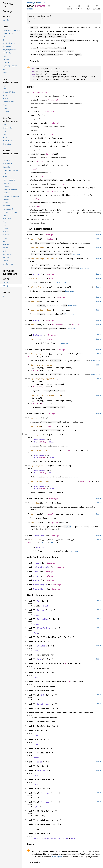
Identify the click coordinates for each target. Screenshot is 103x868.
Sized (45, 606)
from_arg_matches (40, 354)
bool (52, 134)
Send (36, 572)
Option (52, 100)
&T (66, 663)
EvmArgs (49, 235)
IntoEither (43, 704)
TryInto (45, 802)
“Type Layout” (57, 857)
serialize (36, 540)
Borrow (41, 610)
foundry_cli (32, 3)
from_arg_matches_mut (42, 365)
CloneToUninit (45, 628)
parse (34, 418)
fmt (33, 325)
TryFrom (45, 793)
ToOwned (41, 770)
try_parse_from (39, 450)
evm (43, 3)
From (39, 659)
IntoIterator (39, 440)
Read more (77, 254)
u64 (58, 100)
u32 (52, 111)
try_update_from (39, 481)
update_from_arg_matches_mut (46, 395)
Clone (36, 274)
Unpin (36, 580)
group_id (36, 239)
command (35, 302)
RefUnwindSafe (41, 567)
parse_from (37, 435)
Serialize (39, 536)
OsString (42, 442)
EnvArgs (37, 199)
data (33, 514)
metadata (36, 503)
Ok (42, 542)
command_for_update (41, 310)
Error (54, 542)
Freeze (37, 563)
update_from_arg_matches (44, 379)
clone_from (37, 287)
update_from (37, 466)
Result (76, 325)
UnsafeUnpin (40, 585)
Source (30, 9)
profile (35, 522)
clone (34, 278)
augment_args (38, 247)
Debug (36, 320)
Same (39, 762)
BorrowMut (42, 619)
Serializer (40, 547)
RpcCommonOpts (40, 92)
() (42, 387)
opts (39, 3)
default (35, 339)
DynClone (42, 646)
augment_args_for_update (44, 259)
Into (36, 442)
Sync (36, 576)
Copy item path (49, 6)
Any (39, 601)
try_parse (36, 426)
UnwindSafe (39, 589)
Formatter (57, 325)
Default (38, 335)
